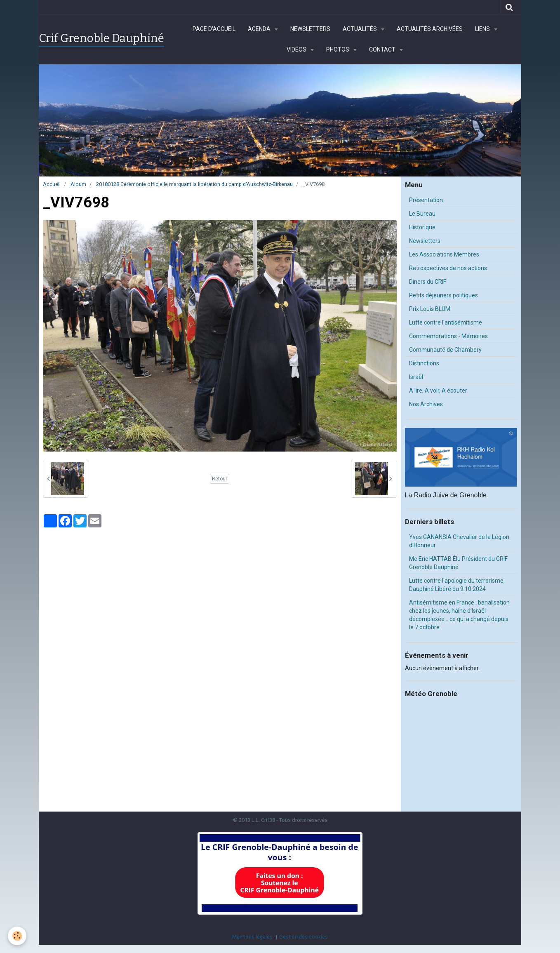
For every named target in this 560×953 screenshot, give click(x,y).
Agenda (260, 29)
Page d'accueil (214, 29)
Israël (416, 377)
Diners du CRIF (428, 282)
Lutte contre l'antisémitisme (446, 322)
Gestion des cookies (304, 937)
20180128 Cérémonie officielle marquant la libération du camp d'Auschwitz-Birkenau (194, 184)
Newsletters (310, 29)
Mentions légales (252, 937)
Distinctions (424, 363)
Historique (422, 227)
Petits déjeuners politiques (444, 295)
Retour (220, 479)
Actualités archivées (430, 29)
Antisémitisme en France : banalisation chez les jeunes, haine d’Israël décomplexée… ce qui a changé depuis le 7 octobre (459, 615)
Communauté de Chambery (445, 350)
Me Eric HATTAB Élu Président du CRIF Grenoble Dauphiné (458, 563)
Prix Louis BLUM (430, 309)
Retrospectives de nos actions (448, 268)
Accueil (52, 184)
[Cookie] (18, 936)
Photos (338, 49)
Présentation (426, 200)
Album (78, 184)
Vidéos (297, 49)
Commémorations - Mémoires (448, 336)
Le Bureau (422, 214)
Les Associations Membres (444, 254)
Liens (483, 29)
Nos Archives (426, 404)
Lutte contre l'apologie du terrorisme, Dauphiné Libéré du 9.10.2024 (457, 585)
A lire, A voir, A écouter (438, 391)
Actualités (360, 29)
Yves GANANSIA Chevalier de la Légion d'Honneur (459, 541)
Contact (383, 49)
